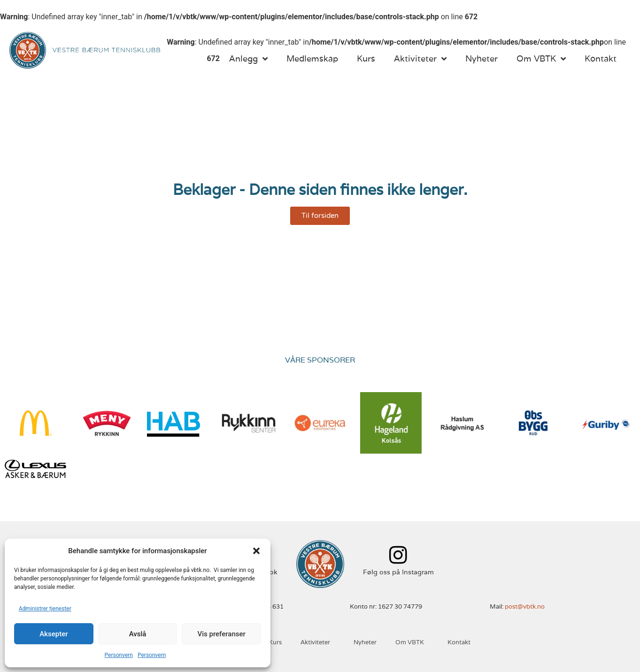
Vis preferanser (222, 634)
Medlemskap (312, 58)
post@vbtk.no (525, 606)
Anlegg (248, 59)
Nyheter (482, 58)
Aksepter (54, 634)
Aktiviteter (420, 59)
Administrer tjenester (45, 609)
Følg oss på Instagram (398, 572)
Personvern (119, 655)
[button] (256, 551)
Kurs (366, 58)
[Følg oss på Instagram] (398, 555)
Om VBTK (541, 59)
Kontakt (601, 58)
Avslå (138, 634)
